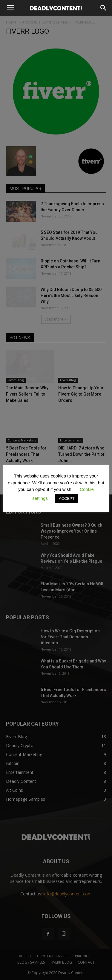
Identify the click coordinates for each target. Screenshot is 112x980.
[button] (104, 8)
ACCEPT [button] (67, 498)
